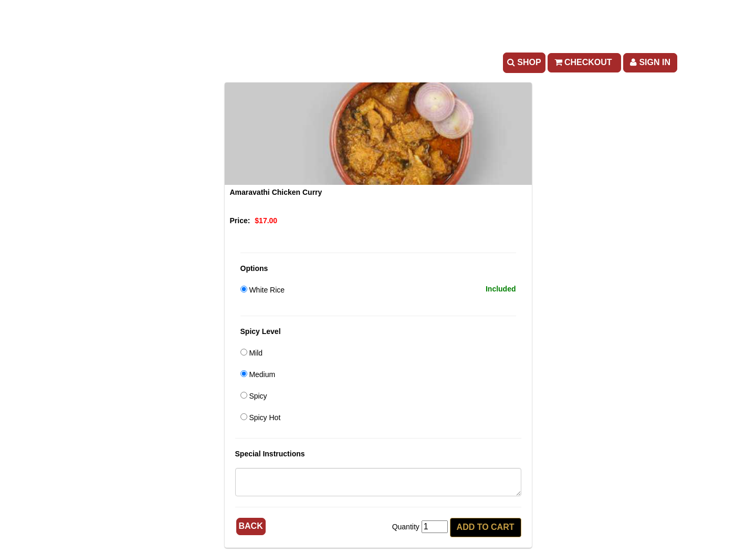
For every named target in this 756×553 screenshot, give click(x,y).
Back (251, 526)
